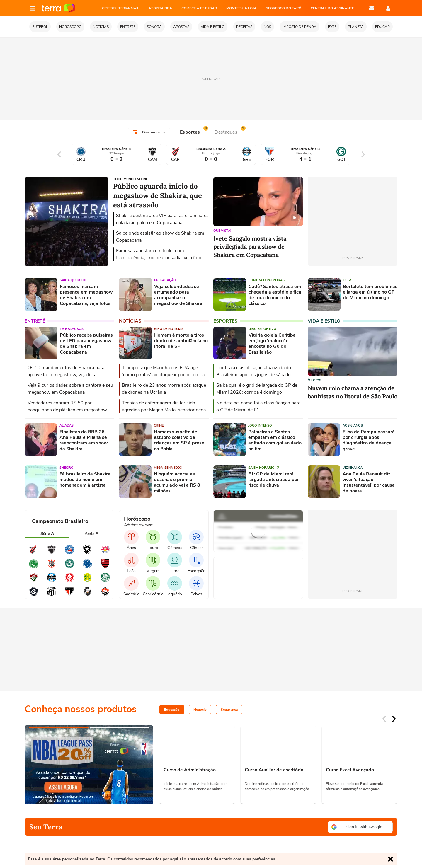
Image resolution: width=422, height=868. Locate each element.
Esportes (225, 321)
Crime (159, 426)
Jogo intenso (260, 426)
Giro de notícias (169, 329)
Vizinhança (353, 468)
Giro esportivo (262, 329)
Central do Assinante (332, 8)
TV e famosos (72, 329)
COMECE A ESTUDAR (199, 8)
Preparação (165, 280)
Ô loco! (314, 380)
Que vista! (222, 231)
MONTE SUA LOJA (241, 8)
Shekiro (67, 468)
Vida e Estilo (324, 321)
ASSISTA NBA (160, 8)
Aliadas (67, 426)
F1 (347, 280)
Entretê (35, 321)
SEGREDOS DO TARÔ (284, 8)
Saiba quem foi (73, 280)
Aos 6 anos (353, 426)
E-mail (372, 8)
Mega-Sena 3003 (168, 468)
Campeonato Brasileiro (60, 521)
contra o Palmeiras (267, 280)
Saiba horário (264, 468)
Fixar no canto (149, 132)
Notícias (130, 321)
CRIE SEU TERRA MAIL (121, 8)
